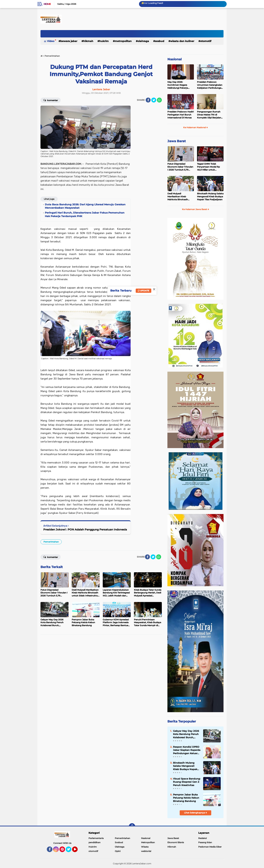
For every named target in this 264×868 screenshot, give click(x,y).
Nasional (175, 59)
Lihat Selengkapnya (196, 813)
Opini (118, 851)
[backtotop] (132, 826)
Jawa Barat (177, 141)
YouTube (77, 851)
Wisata (145, 847)
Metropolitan (123, 41)
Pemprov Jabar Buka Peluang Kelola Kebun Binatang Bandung (186, 798)
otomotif (206, 41)
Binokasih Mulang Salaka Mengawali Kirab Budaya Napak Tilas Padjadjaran (210, 196)
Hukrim (104, 41)
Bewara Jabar (69, 41)
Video (51, 41)
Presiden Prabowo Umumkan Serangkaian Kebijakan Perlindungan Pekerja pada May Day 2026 (210, 85)
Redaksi (202, 838)
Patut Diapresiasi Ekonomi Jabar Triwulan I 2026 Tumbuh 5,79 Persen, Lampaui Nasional (180, 167)
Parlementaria (96, 838)
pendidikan (94, 842)
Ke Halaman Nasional (196, 127)
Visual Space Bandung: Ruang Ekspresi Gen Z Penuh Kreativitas (187, 782)
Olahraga (143, 41)
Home (47, 4)
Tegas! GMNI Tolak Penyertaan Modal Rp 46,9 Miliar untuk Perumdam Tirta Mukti (209, 167)
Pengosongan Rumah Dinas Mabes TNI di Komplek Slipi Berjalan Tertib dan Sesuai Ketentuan (209, 115)
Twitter (70, 851)
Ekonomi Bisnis (176, 842)
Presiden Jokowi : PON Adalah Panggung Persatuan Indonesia (85, 529)
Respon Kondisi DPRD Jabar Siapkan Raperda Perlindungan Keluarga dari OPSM (187, 750)
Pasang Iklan (205, 842)
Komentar (51, 100)
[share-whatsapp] (159, 100)
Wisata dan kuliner (182, 41)
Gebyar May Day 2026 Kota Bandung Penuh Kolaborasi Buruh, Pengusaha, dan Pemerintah (186, 734)
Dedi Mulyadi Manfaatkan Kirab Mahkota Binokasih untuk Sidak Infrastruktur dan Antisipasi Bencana (178, 197)
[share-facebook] (148, 100)
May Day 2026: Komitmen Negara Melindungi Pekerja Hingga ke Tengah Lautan (178, 85)
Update (143, 291)
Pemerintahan (51, 542)
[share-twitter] (154, 100)
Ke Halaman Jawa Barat (196, 209)
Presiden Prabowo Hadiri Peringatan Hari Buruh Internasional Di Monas (181, 115)
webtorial (146, 851)
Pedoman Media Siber (210, 847)
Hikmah (88, 41)
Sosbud (160, 41)
